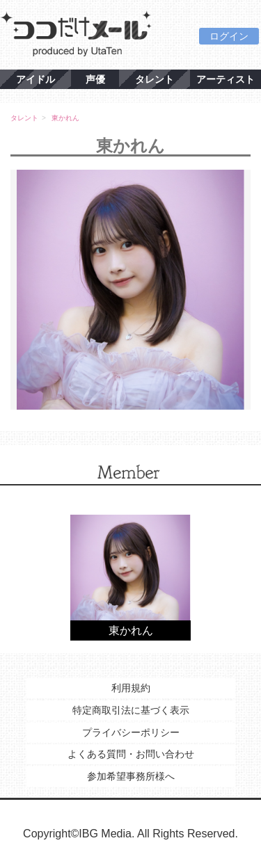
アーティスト (226, 79)
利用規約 (131, 688)
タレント (155, 79)
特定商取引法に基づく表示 (131, 710)
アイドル (35, 79)
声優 (95, 79)
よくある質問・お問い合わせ (131, 754)
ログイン (229, 36)
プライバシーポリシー (131, 732)
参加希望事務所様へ (131, 776)
